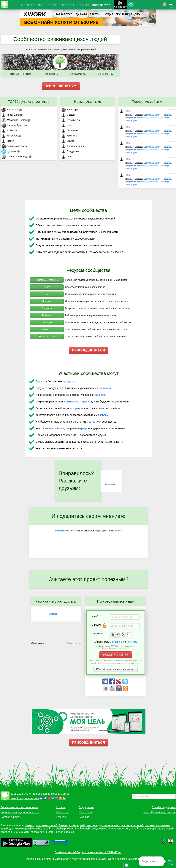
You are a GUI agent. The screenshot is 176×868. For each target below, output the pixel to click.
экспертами (94, 422)
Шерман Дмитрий (14, 125)
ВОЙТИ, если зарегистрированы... (116, 669)
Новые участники (88, 102)
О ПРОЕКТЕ (28, 5)
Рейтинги (47, 315)
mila (66, 125)
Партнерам (85, 812)
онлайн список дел (33, 832)
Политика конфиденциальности (20, 812)
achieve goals (77, 825)
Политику (132, 642)
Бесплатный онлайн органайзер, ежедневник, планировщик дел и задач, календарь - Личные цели (149, 118)
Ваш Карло (70, 110)
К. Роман (9, 130)
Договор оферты (11, 817)
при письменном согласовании (130, 859)
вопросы (103, 415)
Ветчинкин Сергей (14, 146)
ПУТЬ (41, 5)
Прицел (63, 825)
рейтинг (118, 531)
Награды (47, 322)
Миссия (61, 807)
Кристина (69, 136)
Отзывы (61, 817)
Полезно (110, 484)
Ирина (68, 141)
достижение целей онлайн (25, 829)
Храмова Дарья (73, 146)
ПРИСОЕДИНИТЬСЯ (61, 86)
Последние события (148, 102)
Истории (47, 301)
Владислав (70, 151)
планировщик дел (118, 829)
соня (67, 156)
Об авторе (63, 812)
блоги (119, 408)
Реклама (84, 817)
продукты (69, 381)
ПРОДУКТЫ (67, 5)
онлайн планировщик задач (147, 829)
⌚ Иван (9, 151)
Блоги (47, 294)
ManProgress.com (37, 794)
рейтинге (59, 428)
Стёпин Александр (15, 156)
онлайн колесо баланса (60, 832)
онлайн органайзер (54, 829)
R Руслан (10, 136)
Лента (47, 287)
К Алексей (10, 110)
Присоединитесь (62, 531)
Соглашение (117, 642)
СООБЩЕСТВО (101, 5)
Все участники (47, 336)
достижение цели (109, 825)
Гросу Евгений (12, 115)
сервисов (101, 395)
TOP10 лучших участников (28, 102)
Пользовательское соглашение (19, 807)
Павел (8, 141)
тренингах (105, 388)
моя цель (92, 825)
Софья (68, 115)
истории (75, 408)
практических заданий (77, 402)
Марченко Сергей (14, 120)
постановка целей (132, 825)
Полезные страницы (47, 280)
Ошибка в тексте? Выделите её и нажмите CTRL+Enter (88, 852)
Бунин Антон (71, 120)
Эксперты (47, 329)
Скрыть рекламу (74, 643)
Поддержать (86, 807)
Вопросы (47, 308)
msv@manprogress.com (25, 798)
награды (82, 428)
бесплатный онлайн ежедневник (87, 829)
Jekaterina (70, 130)
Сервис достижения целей (41, 825)
